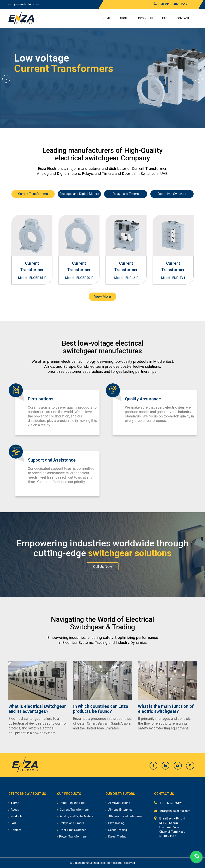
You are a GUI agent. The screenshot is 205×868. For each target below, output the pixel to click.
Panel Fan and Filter (73, 803)
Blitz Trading (116, 823)
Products (146, 18)
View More (102, 296)
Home (107, 18)
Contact (183, 18)
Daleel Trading (117, 837)
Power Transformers (73, 837)
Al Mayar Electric (119, 803)
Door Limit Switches (172, 194)
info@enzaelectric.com (24, 4)
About (124, 18)
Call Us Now (103, 567)
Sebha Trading (118, 830)
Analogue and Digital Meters (79, 194)
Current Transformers (33, 194)
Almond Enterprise (120, 810)
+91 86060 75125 (177, 4)
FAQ (165, 18)
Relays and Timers (126, 194)
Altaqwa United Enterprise (125, 816)
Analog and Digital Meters (77, 816)
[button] (6, 78)
